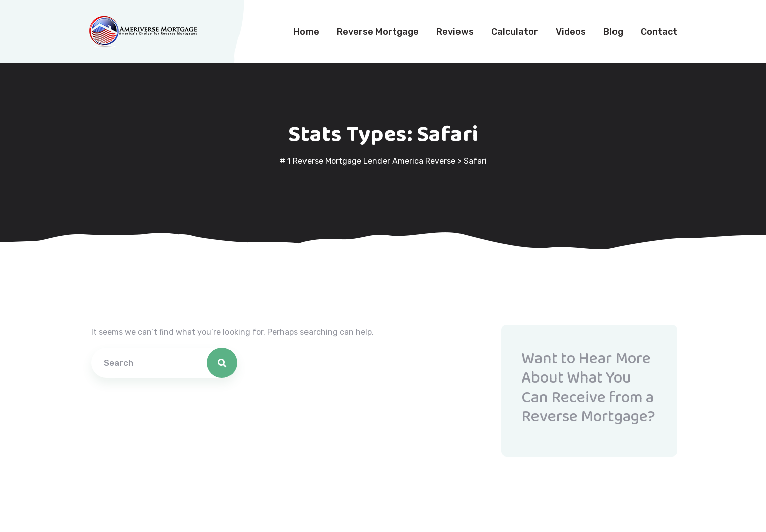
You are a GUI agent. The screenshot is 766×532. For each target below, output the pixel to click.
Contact (659, 32)
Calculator (515, 32)
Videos (571, 32)
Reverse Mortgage (378, 32)
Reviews (455, 32)
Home (306, 32)
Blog (613, 32)
